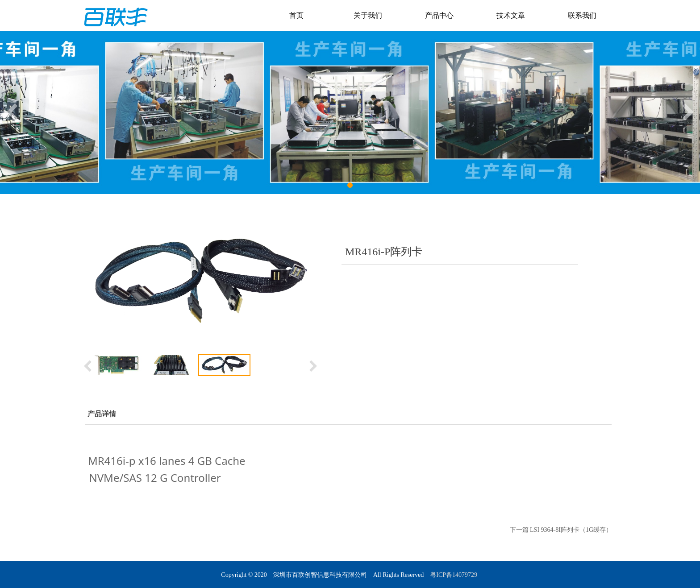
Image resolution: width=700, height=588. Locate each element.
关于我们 (368, 15)
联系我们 (582, 15)
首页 (296, 15)
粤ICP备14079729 (454, 575)
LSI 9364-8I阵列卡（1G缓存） (571, 530)
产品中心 (439, 15)
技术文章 (511, 15)
